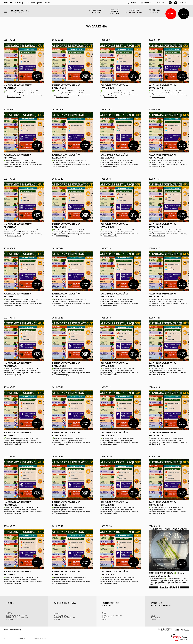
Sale (104, 614)
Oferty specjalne (184, 14)
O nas (153, 615)
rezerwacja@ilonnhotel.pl (38, 3)
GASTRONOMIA (12, 616)
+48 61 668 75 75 (13, 3)
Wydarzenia (171, 14)
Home (57, 614)
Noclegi (10, 614)
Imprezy (106, 618)
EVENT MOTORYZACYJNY (112, 615)
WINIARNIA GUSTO (62, 616)
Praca (6, 638)
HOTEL (10, 603)
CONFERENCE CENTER (111, 604)
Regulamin (21, 638)
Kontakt (9, 619)
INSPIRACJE (155, 618)
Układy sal (107, 616)
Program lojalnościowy (17, 618)
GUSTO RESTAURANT (62, 615)
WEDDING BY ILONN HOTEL (161, 605)
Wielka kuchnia (65, 603)
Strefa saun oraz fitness (17, 615)
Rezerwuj (169, 587)
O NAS (8, 612)
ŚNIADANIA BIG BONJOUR (65, 618)
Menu (153, 616)
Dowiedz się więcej (14, 97)
